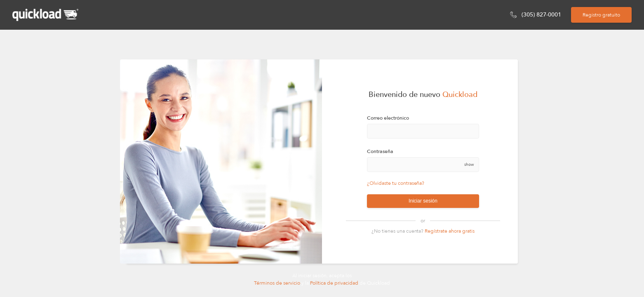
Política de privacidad (334, 283)
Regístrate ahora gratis (450, 231)
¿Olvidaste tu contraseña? (396, 183)
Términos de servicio (278, 283)
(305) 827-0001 (541, 15)
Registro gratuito (601, 15)
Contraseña (380, 151)
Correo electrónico (388, 118)
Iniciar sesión (423, 201)
